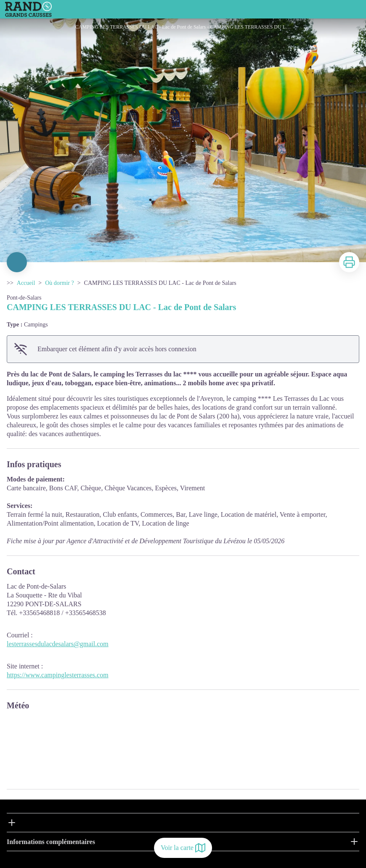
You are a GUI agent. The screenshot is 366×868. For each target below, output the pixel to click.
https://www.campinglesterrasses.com (58, 675)
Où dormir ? (59, 283)
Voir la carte (183, 848)
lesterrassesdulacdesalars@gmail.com (58, 644)
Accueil (26, 283)
